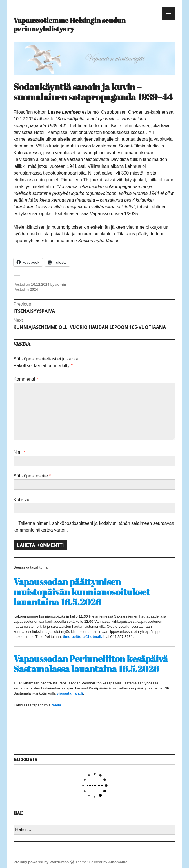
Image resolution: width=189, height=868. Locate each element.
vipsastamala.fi (70, 693)
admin (61, 284)
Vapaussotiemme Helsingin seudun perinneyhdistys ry (70, 24)
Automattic (118, 862)
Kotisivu (21, 500)
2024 (34, 289)
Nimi (20, 452)
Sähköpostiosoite (32, 476)
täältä (56, 705)
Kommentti (26, 379)
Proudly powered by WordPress (41, 862)
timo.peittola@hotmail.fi (84, 637)
